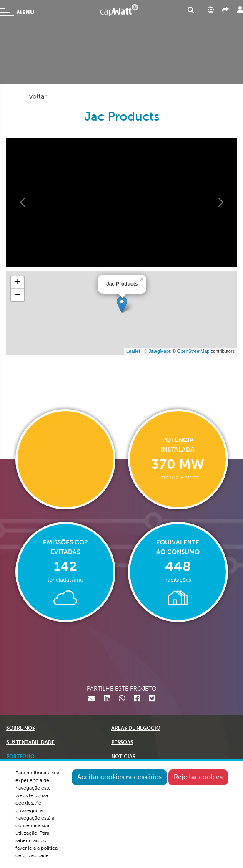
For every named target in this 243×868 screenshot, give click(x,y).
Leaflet (133, 351)
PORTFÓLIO (20, 757)
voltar (38, 97)
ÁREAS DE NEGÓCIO (136, 729)
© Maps (158, 351)
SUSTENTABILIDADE (30, 743)
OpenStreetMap (193, 351)
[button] (23, 202)
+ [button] (18, 283)
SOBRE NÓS (21, 729)
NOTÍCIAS (123, 757)
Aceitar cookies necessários (119, 777)
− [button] (18, 295)
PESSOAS (122, 743)
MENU (17, 12)
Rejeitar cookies (198, 777)
